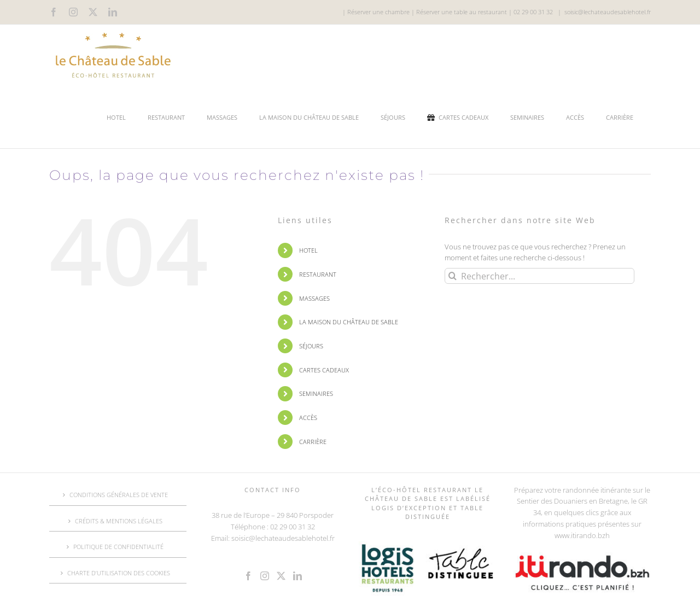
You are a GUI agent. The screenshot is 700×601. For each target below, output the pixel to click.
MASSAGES (314, 298)
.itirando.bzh (590, 535)
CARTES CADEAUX (324, 370)
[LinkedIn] (297, 576)
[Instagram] (265, 576)
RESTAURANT (318, 274)
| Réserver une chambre (376, 12)
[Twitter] (281, 576)
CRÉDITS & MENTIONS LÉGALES (119, 521)
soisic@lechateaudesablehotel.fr (608, 12)
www (562, 535)
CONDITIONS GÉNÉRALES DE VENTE (119, 495)
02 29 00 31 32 (533, 12)
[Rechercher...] (539, 276)
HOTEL (308, 250)
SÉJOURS (311, 346)
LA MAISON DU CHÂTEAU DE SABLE (349, 322)
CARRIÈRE (313, 442)
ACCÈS (308, 418)
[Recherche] (453, 276)
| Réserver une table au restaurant (458, 12)
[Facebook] (248, 576)
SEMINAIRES (316, 393)
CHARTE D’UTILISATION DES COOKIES (119, 573)
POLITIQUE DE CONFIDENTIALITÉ (118, 547)
